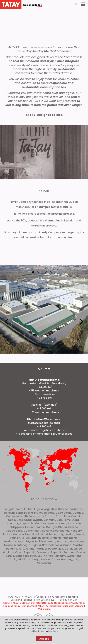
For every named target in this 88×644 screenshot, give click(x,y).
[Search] (76, 4)
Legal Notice (62, 603)
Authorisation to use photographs (65, 606)
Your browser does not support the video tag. (44, 23)
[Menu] (83, 4)
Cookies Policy (12, 606)
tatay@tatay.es (45, 603)
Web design (44, 609)
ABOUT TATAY (11, 603)
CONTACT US (27, 603)
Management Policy (33, 606)
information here (48, 631)
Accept (44, 639)
